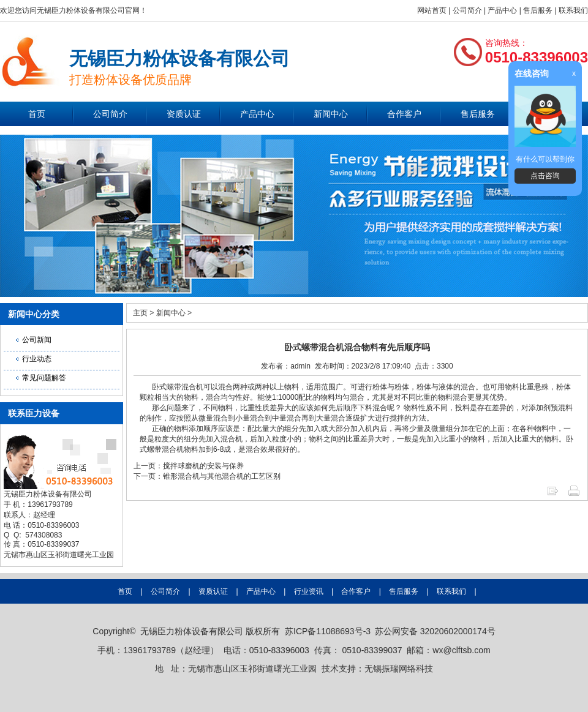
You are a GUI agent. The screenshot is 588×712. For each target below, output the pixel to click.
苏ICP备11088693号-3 (328, 631)
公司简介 (467, 10)
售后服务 (538, 10)
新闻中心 (331, 114)
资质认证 (184, 114)
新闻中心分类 (34, 314)
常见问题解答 (44, 378)
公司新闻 (37, 340)
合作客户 (404, 114)
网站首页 (432, 10)
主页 (140, 313)
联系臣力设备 (34, 413)
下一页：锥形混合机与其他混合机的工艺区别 (207, 476)
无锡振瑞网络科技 (399, 669)
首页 (37, 114)
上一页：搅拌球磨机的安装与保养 (189, 466)
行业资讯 (309, 591)
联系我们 (573, 10)
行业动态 (37, 359)
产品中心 (502, 10)
